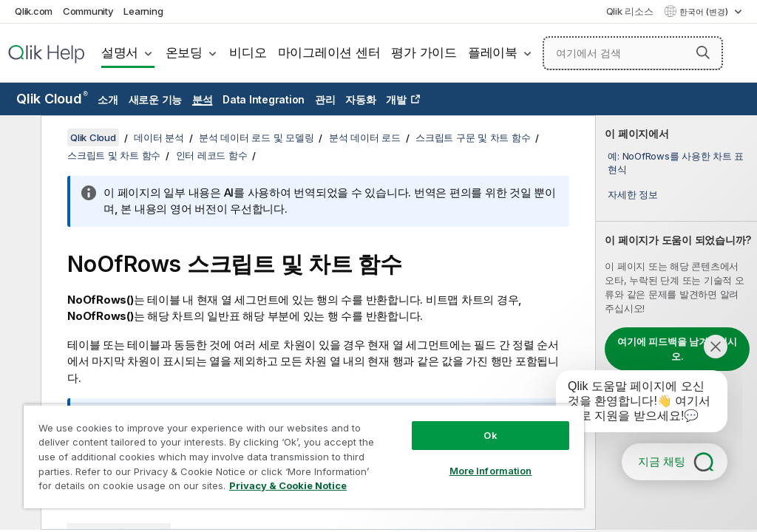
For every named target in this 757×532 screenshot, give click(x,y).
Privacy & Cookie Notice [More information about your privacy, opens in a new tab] (288, 485)
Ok (490, 435)
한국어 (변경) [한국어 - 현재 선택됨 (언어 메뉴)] (705, 12)
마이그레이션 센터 (329, 52)
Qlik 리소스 (630, 11)
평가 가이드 (424, 52)
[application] (631, 404)
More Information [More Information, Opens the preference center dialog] (491, 471)
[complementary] (676, 323)
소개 (108, 99)
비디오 (248, 52)
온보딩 (184, 52)
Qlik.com (34, 11)
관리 (325, 99)
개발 (396, 99)
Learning (143, 11)
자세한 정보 (633, 194)
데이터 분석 (159, 137)
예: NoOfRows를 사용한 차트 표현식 (676, 163)
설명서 (120, 52)
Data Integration (264, 99)
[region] (304, 456)
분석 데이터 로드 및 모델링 (256, 137)
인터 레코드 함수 (212, 155)
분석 (203, 99)
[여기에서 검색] (633, 53)
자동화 (360, 99)
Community (88, 11)
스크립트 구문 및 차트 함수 (473, 137)
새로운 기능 (156, 99)
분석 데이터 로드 (365, 137)
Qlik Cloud (52, 99)
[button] (703, 52)
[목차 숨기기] (18, 138)
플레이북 (493, 52)
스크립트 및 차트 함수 (114, 155)
